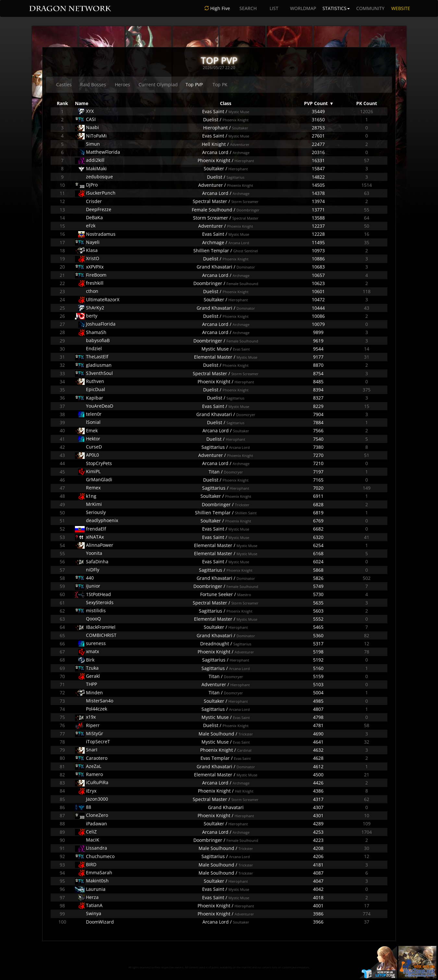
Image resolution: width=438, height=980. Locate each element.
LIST (274, 8)
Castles (64, 84)
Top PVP (194, 84)
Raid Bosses (93, 84)
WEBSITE (401, 8)
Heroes (122, 84)
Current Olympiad (158, 84)
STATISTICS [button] (336, 8)
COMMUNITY (370, 8)
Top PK (220, 84)
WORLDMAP (303, 8)
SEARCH (248, 8)
